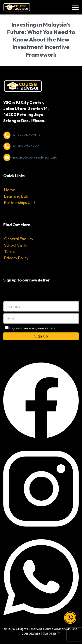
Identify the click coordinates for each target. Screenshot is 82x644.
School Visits (16, 245)
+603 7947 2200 (26, 135)
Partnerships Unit (20, 203)
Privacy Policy (16, 258)
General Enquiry (19, 239)
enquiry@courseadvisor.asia (35, 157)
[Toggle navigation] (75, 7)
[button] (70, 618)
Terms (10, 252)
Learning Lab (16, 196)
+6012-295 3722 (26, 146)
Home (10, 190)
